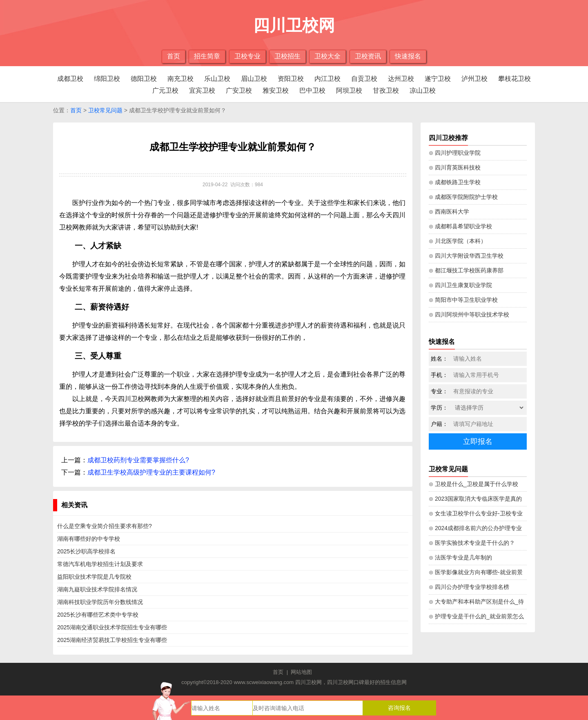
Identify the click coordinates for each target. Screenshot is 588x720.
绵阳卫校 (107, 79)
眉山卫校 (254, 79)
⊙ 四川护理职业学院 (455, 153)
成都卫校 (70, 79)
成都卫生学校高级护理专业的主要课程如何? (151, 472)
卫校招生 (287, 56)
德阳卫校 (144, 79)
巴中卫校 (312, 90)
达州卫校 (401, 79)
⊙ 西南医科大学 (449, 212)
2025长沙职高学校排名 (86, 551)
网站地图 (301, 672)
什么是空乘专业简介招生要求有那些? (105, 526)
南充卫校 (180, 79)
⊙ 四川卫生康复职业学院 (460, 285)
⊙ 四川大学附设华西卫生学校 (466, 256)
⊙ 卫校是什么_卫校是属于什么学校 (473, 484)
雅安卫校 (276, 90)
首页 (174, 56)
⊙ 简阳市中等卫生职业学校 (463, 300)
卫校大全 (327, 56)
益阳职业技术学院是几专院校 (94, 577)
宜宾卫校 (202, 90)
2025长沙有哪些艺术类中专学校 (98, 615)
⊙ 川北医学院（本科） (458, 241)
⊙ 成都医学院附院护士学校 (463, 197)
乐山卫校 (217, 79)
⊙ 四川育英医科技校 (455, 167)
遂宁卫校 (438, 79)
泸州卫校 (474, 79)
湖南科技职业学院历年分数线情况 (100, 602)
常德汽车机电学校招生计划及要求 (100, 564)
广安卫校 (239, 90)
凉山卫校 (423, 90)
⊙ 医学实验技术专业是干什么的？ (472, 543)
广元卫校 (165, 90)
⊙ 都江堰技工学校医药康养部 (466, 270)
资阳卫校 (291, 79)
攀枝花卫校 (514, 79)
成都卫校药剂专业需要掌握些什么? (138, 460)
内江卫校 (327, 79)
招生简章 (207, 56)
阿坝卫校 (349, 90)
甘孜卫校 (386, 90)
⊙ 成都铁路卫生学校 (455, 182)
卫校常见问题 (105, 110)
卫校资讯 (368, 56)
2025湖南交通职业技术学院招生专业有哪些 (112, 627)
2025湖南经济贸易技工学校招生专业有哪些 (112, 640)
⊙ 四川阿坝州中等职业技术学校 (469, 314)
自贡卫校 (364, 79)
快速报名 (408, 56)
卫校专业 (247, 56)
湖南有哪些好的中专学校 (89, 539)
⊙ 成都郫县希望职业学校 (460, 226)
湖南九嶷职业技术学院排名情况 (97, 589)
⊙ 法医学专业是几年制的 (460, 557)
